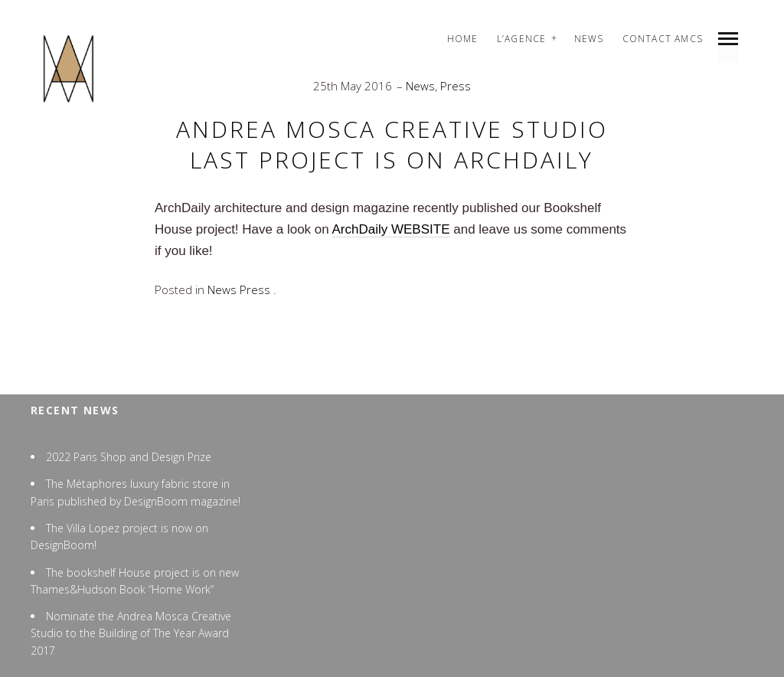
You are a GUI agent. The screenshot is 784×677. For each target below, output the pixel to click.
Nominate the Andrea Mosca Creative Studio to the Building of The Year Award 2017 (131, 633)
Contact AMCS (663, 39)
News (589, 39)
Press (456, 86)
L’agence (522, 39)
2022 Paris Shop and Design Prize (129, 457)
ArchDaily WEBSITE (391, 229)
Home (463, 39)
